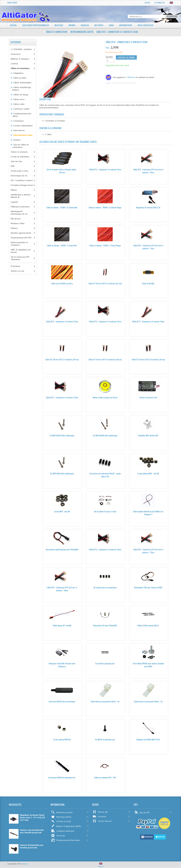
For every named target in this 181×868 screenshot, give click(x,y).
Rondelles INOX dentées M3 (148, 435)
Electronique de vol (19, 176)
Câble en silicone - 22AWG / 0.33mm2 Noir (62, 207)
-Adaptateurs (18, 73)
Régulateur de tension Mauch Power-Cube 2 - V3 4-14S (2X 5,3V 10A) (32, 818)
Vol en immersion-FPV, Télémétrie (20, 258)
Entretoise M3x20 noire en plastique (62, 701)
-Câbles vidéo (18, 104)
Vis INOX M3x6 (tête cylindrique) (62, 473)
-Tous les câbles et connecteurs (20, 146)
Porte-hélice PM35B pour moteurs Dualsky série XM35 (148, 665)
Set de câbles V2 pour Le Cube (105, 511)
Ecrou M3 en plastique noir (105, 663)
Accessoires (16, 54)
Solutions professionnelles (36, 25)
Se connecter (160, 3)
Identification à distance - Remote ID (21, 196)
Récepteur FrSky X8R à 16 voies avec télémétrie (62, 665)
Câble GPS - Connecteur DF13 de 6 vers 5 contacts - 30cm (62, 589)
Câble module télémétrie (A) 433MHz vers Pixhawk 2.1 (148, 513)
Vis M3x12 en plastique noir (105, 739)
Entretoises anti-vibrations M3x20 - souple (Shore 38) (105, 475)
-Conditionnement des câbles (22, 115)
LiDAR (111, 25)
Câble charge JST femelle (62, 625)
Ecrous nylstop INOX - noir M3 (148, 473)
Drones (72, 25)
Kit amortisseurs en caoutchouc (105, 587)
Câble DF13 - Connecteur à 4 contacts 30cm (148, 321)
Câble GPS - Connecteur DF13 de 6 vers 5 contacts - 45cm (148, 171)
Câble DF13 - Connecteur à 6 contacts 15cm (105, 169)
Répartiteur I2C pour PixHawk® (105, 625)
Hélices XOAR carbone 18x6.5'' (148, 625)
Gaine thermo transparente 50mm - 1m (148, 701)
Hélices (14, 190)
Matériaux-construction (20, 207)
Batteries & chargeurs (20, 59)
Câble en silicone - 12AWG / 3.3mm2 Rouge (105, 245)
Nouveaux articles (61, 817)
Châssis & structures (19, 152)
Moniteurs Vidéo (18, 223)
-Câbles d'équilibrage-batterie (22, 89)
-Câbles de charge (20, 95)
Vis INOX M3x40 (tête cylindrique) (105, 435)
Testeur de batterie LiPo (148, 397)
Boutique (59, 25)
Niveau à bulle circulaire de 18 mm (105, 397)
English (101, 865)
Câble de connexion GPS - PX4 (105, 777)
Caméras (14, 64)
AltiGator (25, 864)
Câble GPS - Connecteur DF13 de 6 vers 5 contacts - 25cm (148, 551)
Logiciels (14, 202)
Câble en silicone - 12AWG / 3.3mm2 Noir (62, 245)
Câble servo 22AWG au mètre (62, 283)
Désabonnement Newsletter (66, 840)
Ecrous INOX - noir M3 (62, 511)
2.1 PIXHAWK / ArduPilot (21, 49)
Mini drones (16, 219)
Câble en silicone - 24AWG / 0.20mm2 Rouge (105, 207)
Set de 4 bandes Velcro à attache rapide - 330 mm (62, 171)
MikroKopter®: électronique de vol (19, 213)
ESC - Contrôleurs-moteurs (22, 180)
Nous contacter (146, 25)
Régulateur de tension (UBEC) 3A (148, 207)
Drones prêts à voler (20, 171)
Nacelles (85, 25)
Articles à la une (17, 271)
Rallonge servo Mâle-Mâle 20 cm (148, 739)
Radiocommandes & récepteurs (19, 244)
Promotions (16, 266)
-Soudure (16, 140)
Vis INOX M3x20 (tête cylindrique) (62, 435)
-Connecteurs (18, 121)
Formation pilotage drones (22, 185)
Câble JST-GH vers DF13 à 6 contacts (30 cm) (148, 359)
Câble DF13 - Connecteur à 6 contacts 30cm (105, 549)
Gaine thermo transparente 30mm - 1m (105, 701)
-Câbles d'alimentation (22, 83)
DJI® (13, 166)
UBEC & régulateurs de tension (21, 251)
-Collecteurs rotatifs (21, 109)
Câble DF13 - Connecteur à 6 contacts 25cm (105, 321)
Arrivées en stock (61, 821)
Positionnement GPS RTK (21, 238)
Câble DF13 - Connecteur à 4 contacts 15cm (62, 321)
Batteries (99, 25)
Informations (126, 25)
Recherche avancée (62, 812)
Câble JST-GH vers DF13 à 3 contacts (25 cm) (105, 283)
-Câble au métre (19, 78)
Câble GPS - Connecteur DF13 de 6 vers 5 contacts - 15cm (148, 247)
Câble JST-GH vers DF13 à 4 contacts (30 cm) (105, 359)
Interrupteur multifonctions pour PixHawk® (62, 549)
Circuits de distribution (20, 157)
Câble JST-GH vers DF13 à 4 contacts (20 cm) (62, 359)
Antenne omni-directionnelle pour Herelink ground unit (32, 831)
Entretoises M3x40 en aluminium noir (62, 777)
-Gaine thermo (19, 130)
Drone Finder (12, 3)
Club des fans (17, 161)
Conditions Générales (63, 831)
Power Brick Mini (148, 283)
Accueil (147, 3)
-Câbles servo (18, 99)
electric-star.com (102, 821)
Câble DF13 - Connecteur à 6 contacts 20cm (62, 397)
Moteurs (14, 228)
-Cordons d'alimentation (22, 126)
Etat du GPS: (142, 812)
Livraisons (99, 816)
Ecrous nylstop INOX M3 (62, 739)
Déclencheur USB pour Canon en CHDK (148, 587)
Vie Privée (58, 836)
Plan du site (100, 812)
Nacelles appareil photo (21, 233)
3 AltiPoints (130, 77)
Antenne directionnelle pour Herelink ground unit (32, 846)
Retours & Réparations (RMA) (66, 826)
